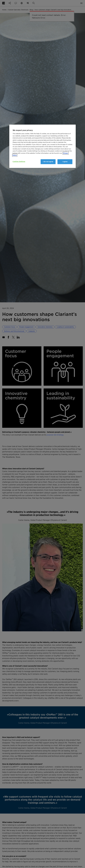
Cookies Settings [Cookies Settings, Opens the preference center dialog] (19, 161)
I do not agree (48, 162)
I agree (65, 162)
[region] (42, 146)
